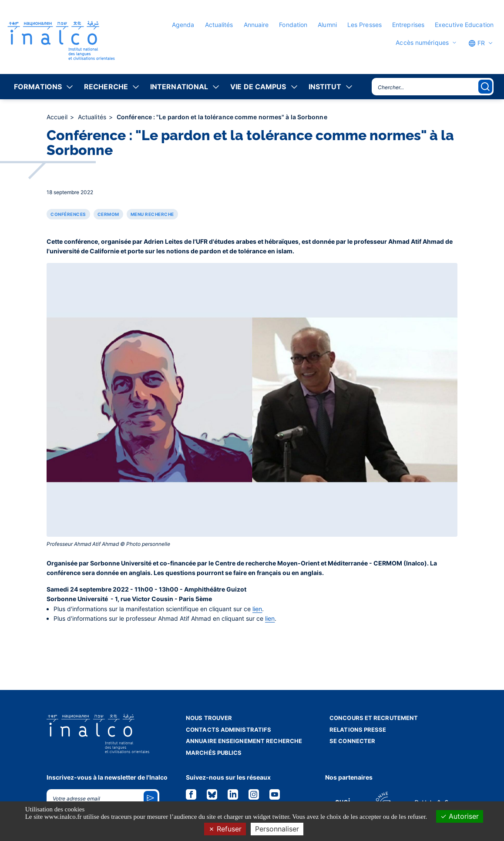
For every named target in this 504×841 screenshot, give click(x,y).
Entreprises (408, 25)
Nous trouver (209, 718)
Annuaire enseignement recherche (244, 741)
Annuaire (256, 25)
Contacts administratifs (228, 730)
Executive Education (464, 25)
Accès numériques (422, 43)
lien (257, 609)
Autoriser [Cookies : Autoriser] (460, 816)
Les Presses (365, 25)
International (179, 87)
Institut (325, 87)
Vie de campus (258, 87)
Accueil (58, 117)
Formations (38, 87)
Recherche (106, 87)
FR (477, 43)
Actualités (219, 25)
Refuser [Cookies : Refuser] (225, 829)
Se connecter (352, 741)
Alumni (327, 25)
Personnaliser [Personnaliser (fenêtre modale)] (277, 829)
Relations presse (358, 730)
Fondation (293, 25)
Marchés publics (214, 753)
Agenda (183, 25)
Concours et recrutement (374, 718)
